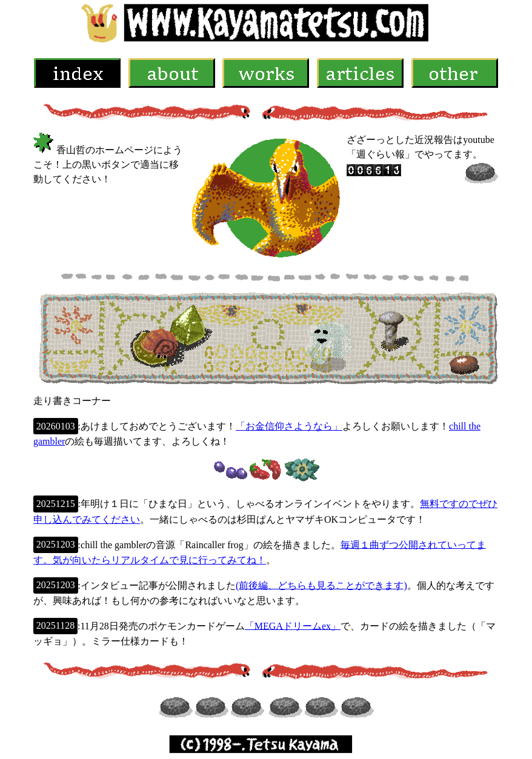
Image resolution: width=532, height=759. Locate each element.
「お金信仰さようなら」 (289, 426)
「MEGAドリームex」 (293, 625)
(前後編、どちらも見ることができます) (321, 585)
